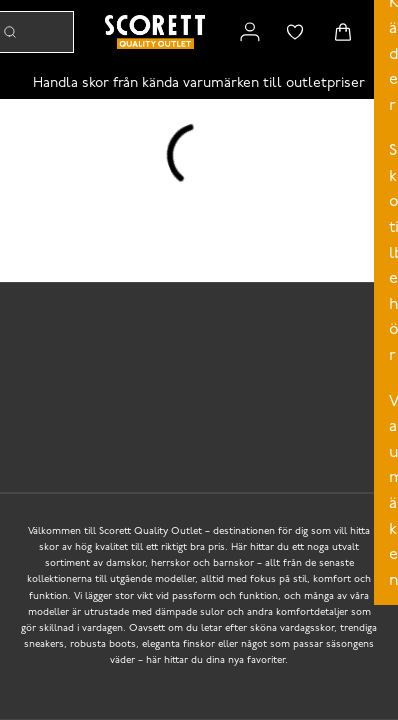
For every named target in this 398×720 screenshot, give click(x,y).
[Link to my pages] (250, 32)
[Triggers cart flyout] (343, 32)
